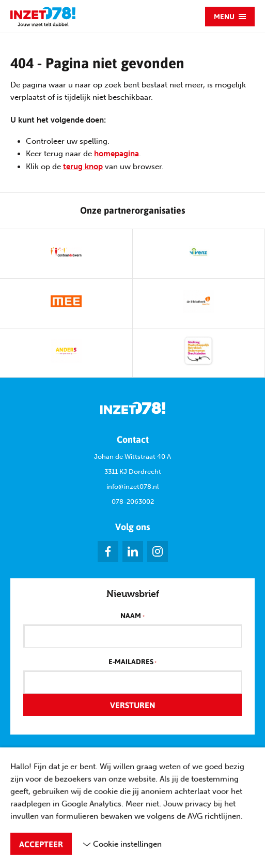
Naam (132, 616)
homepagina (116, 154)
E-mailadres (132, 662)
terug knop (83, 167)
